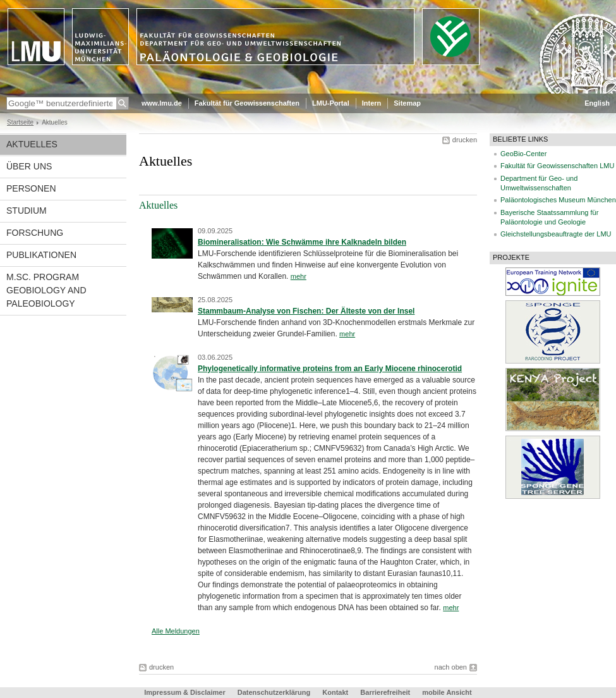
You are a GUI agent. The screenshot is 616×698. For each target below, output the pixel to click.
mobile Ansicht (447, 692)
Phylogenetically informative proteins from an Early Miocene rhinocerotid (330, 369)
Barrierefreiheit (386, 692)
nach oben (451, 667)
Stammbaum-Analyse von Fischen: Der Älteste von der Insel (306, 311)
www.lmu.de (162, 103)
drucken (465, 140)
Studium (27, 211)
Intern (372, 103)
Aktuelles (32, 144)
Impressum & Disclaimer (184, 692)
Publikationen (41, 255)
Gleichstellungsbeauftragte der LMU (556, 234)
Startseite (20, 122)
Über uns (29, 166)
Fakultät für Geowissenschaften (247, 103)
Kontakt (335, 692)
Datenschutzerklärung (274, 692)
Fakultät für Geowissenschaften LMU (557, 166)
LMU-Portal (331, 103)
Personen (31, 188)
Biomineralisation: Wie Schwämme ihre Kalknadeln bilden (302, 242)
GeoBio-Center (523, 154)
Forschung (35, 233)
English (597, 103)
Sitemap (407, 103)
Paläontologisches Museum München (558, 200)
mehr (299, 276)
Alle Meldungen (176, 631)
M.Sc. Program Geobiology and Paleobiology (46, 290)
